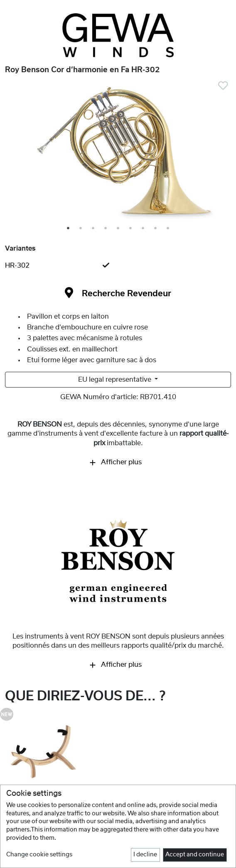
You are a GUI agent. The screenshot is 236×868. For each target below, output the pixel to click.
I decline (145, 855)
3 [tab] (93, 229)
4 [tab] (106, 229)
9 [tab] (168, 229)
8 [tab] (156, 229)
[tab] (118, 266)
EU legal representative (116, 380)
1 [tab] (69, 229)
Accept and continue (195, 855)
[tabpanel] (118, 154)
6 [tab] (131, 229)
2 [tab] (81, 229)
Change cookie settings (39, 855)
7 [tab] (143, 229)
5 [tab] (118, 229)
